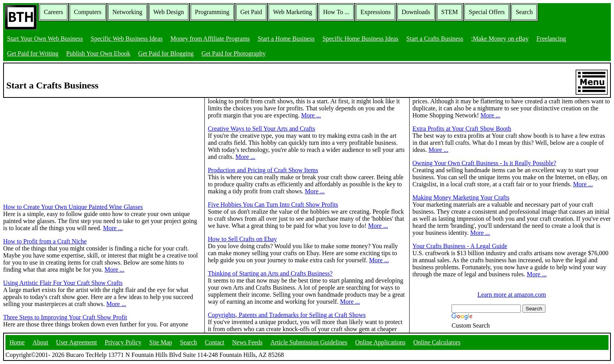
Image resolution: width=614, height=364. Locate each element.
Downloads (416, 12)
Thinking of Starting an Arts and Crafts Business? (270, 273)
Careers (53, 12)
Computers (88, 12)
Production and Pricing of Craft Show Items (263, 170)
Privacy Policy (123, 342)
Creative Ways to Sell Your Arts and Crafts (262, 129)
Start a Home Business (286, 39)
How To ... (336, 12)
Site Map (161, 342)
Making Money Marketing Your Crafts (461, 197)
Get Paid (251, 12)
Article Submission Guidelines (309, 342)
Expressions (375, 12)
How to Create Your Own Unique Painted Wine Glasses (73, 207)
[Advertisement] (62, 147)
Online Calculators (437, 342)
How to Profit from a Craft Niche (45, 241)
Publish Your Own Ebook (98, 53)
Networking (127, 12)
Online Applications (380, 342)
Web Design (169, 12)
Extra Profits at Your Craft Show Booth (462, 129)
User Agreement (76, 342)
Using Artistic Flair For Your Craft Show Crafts (63, 283)
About (40, 342)
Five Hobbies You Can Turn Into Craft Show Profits (273, 205)
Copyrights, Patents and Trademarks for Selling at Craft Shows (287, 315)
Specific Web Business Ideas (127, 39)
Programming (212, 12)
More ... (113, 228)
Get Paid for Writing (33, 53)
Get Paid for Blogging (166, 53)
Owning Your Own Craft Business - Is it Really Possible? (484, 163)
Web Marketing (293, 12)
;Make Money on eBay (500, 39)
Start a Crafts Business (435, 39)
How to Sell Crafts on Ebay (242, 239)
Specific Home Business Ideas (360, 39)
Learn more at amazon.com (512, 295)
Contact (215, 342)
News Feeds (247, 342)
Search (524, 12)
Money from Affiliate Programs (210, 39)
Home (17, 342)
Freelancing (551, 39)
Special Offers (487, 12)
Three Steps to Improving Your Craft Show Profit (65, 317)
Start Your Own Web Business (45, 39)
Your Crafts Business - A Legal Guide (460, 246)
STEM (450, 12)
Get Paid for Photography (233, 53)
